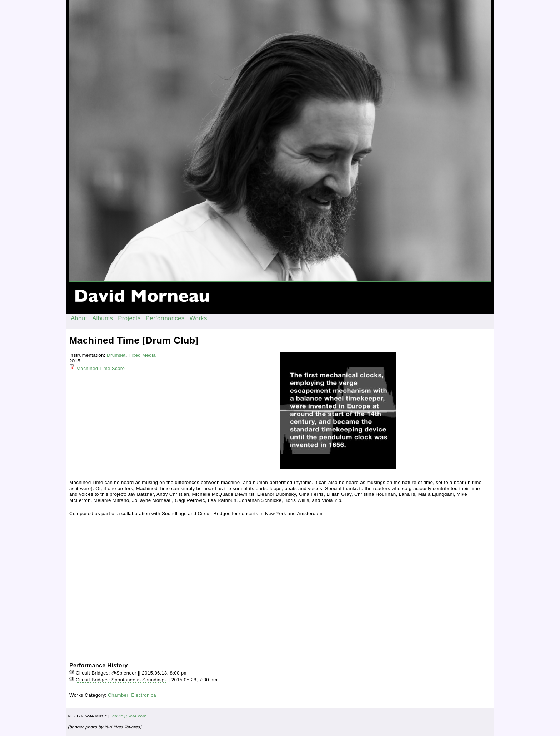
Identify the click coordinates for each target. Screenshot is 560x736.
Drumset (116, 355)
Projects (129, 318)
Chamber (118, 695)
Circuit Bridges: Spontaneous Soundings (121, 680)
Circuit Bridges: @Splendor (106, 673)
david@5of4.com (129, 716)
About (79, 318)
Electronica (144, 695)
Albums (102, 318)
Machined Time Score (101, 368)
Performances (165, 318)
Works (198, 318)
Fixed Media (142, 355)
